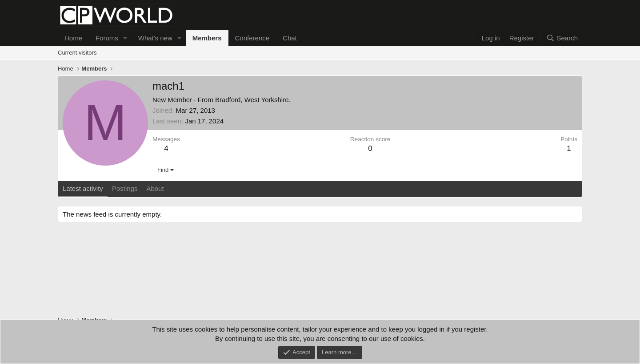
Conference (252, 38)
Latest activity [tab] (83, 188)
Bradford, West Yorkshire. (253, 100)
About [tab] (155, 188)
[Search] (562, 38)
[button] (125, 38)
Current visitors (77, 53)
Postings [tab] (125, 188)
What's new (155, 38)
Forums (107, 38)
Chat (290, 38)
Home (73, 38)
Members (207, 38)
